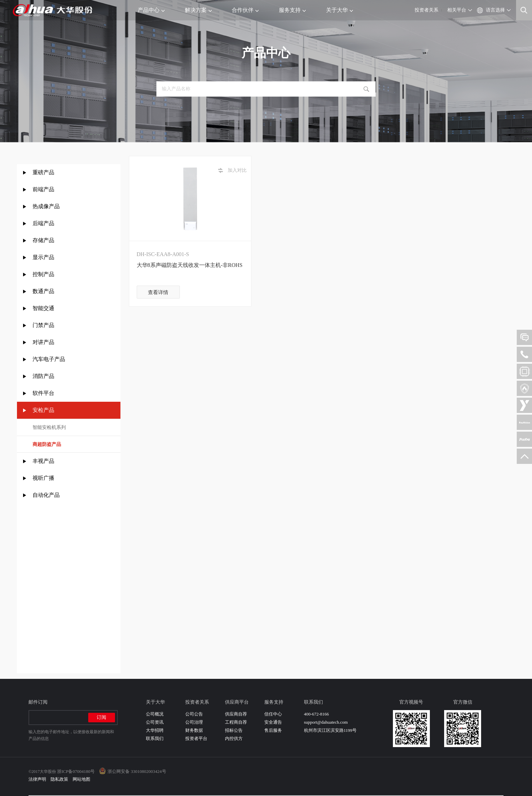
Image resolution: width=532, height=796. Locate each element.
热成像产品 (46, 206)
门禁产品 (43, 325)
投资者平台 (196, 738)
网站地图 (81, 779)
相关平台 (457, 10)
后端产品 (43, 223)
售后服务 (273, 730)
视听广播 (43, 478)
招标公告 (234, 730)
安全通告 (273, 722)
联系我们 (155, 738)
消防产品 (43, 376)
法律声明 (37, 779)
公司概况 (155, 714)
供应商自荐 (236, 714)
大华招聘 (155, 730)
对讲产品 (43, 342)
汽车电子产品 (49, 359)
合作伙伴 (245, 10)
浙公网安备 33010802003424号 (137, 771)
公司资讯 (155, 722)
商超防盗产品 (47, 444)
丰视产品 (43, 461)
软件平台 (43, 393)
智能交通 (43, 308)
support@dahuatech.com (326, 722)
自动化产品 (46, 495)
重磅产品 (43, 172)
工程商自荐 (236, 722)
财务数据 (194, 730)
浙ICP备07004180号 (76, 771)
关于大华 (339, 10)
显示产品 (43, 257)
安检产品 (43, 410)
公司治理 (194, 722)
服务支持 (292, 10)
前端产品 (43, 189)
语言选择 (495, 10)
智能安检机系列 (49, 427)
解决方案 (198, 10)
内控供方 (234, 738)
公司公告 (194, 714)
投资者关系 (426, 10)
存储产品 (43, 240)
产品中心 (151, 10)
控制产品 (44, 274)
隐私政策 (59, 779)
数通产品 (43, 291)
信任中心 (273, 714)
